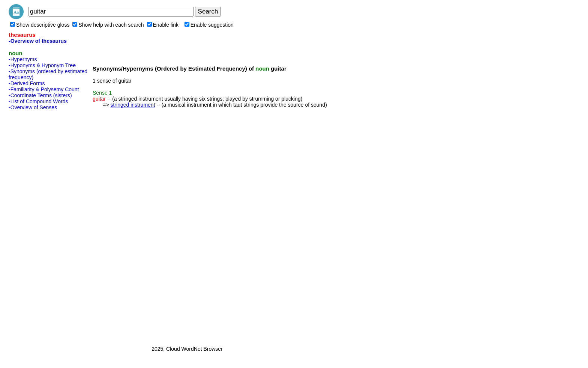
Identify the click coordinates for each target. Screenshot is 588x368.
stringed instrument (133, 105)
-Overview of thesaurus (38, 41)
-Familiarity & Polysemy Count (44, 89)
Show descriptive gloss (40, 25)
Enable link (163, 25)
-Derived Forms (27, 83)
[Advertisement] (39, 226)
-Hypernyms (23, 59)
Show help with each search (108, 25)
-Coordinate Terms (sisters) (40, 95)
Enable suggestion (209, 25)
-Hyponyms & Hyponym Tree (42, 65)
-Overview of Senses (33, 107)
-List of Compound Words (38, 101)
